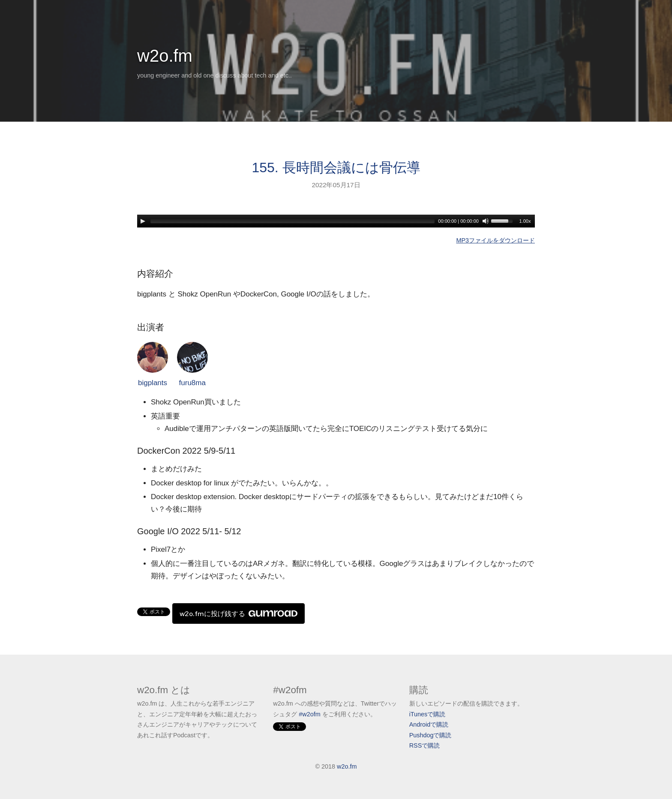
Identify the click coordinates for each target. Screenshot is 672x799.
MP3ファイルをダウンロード (495, 240)
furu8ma (192, 364)
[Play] (143, 221)
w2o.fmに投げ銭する (238, 613)
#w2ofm (309, 714)
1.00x (525, 221)
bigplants (153, 364)
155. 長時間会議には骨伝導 (336, 168)
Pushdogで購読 (430, 735)
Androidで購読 (429, 724)
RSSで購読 (425, 745)
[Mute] (486, 221)
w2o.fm (165, 56)
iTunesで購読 (427, 714)
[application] (336, 221)
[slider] (292, 221)
